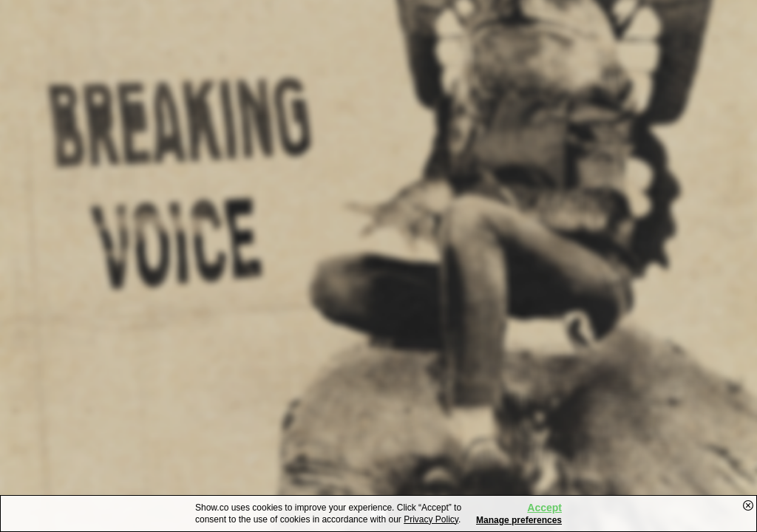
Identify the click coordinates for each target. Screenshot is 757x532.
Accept (544, 508)
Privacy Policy (431, 519)
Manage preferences (519, 520)
